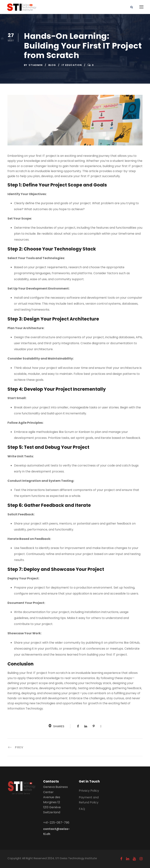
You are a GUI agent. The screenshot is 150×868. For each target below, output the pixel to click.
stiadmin (36, 65)
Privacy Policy (89, 791)
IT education (72, 65)
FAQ (82, 809)
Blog (52, 65)
